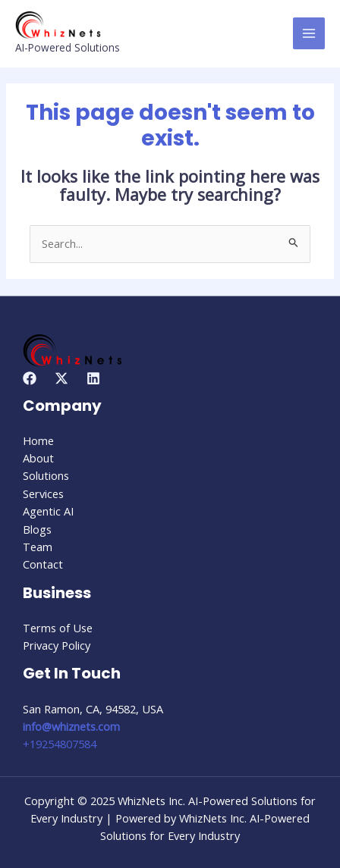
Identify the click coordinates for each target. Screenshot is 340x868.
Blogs (37, 529)
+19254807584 (60, 744)
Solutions (46, 475)
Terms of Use (58, 628)
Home (38, 440)
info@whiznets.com (71, 726)
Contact (43, 564)
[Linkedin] (93, 378)
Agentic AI (48, 511)
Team (38, 547)
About (38, 458)
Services (43, 494)
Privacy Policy (57, 645)
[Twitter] (61, 378)
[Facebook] (30, 378)
